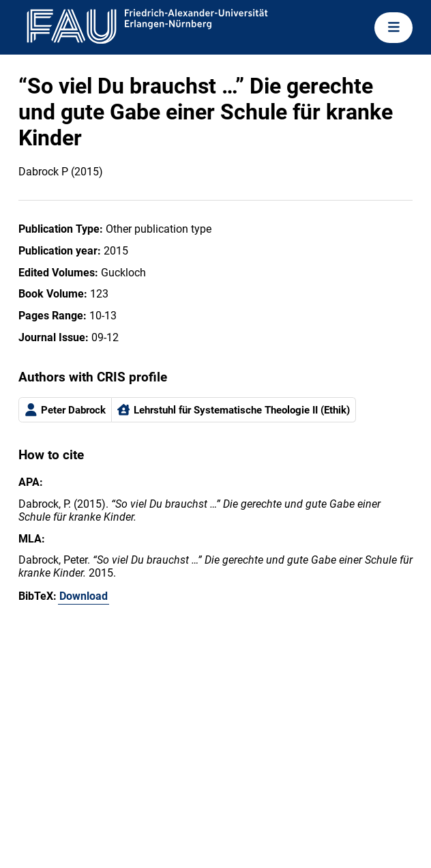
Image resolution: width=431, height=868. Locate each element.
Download (84, 596)
